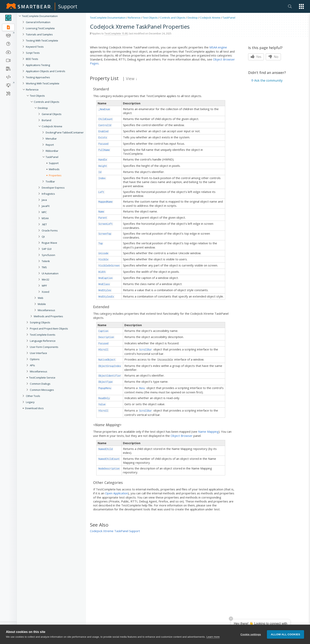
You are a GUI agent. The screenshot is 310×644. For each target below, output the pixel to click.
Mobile (42, 304)
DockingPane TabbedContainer (65, 132)
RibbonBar (52, 151)
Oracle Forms (50, 230)
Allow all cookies (285, 635)
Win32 (46, 280)
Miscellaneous (46, 310)
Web (41, 298)
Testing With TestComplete (42, 41)
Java (44, 200)
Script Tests (33, 53)
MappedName (105, 202)
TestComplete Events (43, 335)
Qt (43, 237)
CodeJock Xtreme (52, 126)
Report (50, 145)
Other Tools (33, 396)
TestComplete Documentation (40, 16)
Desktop (43, 108)
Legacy (30, 402)
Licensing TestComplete (40, 28)
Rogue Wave (49, 243)
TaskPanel (52, 157)
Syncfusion (48, 255)
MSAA (45, 218)
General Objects (52, 114)
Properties (55, 175)
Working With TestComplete (43, 83)
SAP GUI (47, 249)
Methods (54, 169)
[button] (301, 6)
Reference (32, 90)
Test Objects (37, 96)
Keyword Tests (35, 47)
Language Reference (43, 341)
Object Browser (182, 436)
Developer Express (53, 188)
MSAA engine (218, 47)
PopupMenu (105, 388)
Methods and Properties (48, 316)
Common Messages (42, 390)
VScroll (103, 411)
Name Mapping (208, 432)
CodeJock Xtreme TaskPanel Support (115, 531)
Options (35, 359)
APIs (32, 365)
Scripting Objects (40, 322)
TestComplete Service (42, 378)
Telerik (46, 261)
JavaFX (46, 206)
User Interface (38, 353)
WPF (44, 286)
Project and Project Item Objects (49, 329)
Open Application (116, 493)
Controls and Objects (47, 102)
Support (68, 6)
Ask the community (268, 80)
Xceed (45, 292)
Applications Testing (38, 65)
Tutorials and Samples (39, 34)
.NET (44, 224)
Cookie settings (251, 635)
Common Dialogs (40, 384)
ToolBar (50, 181)
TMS (44, 267)
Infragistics (48, 194)
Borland (46, 120)
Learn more (213, 637)
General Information (38, 22)
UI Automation (50, 273)
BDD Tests (32, 59)
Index (102, 178)
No (273, 57)
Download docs (34, 408)
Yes (256, 57)
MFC (44, 212)
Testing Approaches (38, 77)
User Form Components (44, 347)
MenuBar (51, 139)
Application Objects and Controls (46, 71)
